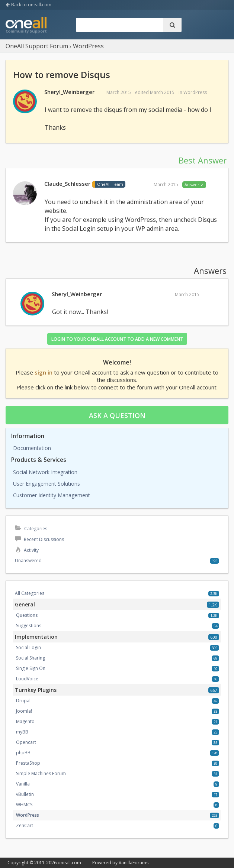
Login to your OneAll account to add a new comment (117, 339)
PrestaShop (28, 763)
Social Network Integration (45, 472)
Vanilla (23, 784)
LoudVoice (27, 679)
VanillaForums (134, 863)
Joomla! (24, 711)
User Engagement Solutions (47, 484)
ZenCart (25, 825)
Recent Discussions (39, 539)
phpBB (23, 753)
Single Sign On (31, 668)
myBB (22, 732)
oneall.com (69, 863)
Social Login (28, 647)
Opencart (26, 742)
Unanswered (28, 561)
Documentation (32, 448)
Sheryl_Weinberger (69, 92)
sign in (44, 372)
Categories (31, 529)
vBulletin (25, 794)
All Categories (30, 593)
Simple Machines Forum (41, 773)
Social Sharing (31, 658)
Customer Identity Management (52, 495)
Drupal (23, 701)
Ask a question (117, 415)
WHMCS (24, 805)
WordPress (195, 92)
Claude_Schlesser (67, 184)
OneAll (26, 26)
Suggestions (29, 626)
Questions (27, 615)
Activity (27, 550)
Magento (25, 721)
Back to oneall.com (28, 5)
